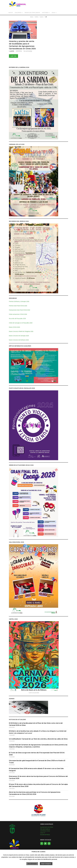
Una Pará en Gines (45, 831)
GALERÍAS (18, 13)
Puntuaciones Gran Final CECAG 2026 (19, 310)
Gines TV (43, 833)
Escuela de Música (45, 835)
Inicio (32, 17)
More (53, 13)
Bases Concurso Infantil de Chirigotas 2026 (21, 331)
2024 (37, 17)
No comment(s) (28, 51)
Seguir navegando (46, 864)
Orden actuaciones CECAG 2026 (18, 314)
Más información (32, 864)
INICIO (11, 13)
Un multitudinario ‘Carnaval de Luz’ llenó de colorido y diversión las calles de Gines (38, 739)
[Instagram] (49, 843)
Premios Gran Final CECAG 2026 (18, 306)
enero (42, 17)
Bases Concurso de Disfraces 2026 (19, 340)
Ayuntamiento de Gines (47, 827)
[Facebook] (42, 843)
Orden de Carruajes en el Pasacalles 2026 (21, 323)
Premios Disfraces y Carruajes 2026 (19, 301)
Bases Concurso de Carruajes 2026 (19, 336)
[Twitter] (45, 843)
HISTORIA (45, 13)
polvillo (12, 51)
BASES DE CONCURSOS (32, 13)
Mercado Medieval (45, 829)
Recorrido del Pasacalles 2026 (17, 319)
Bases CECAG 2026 (14, 327)
